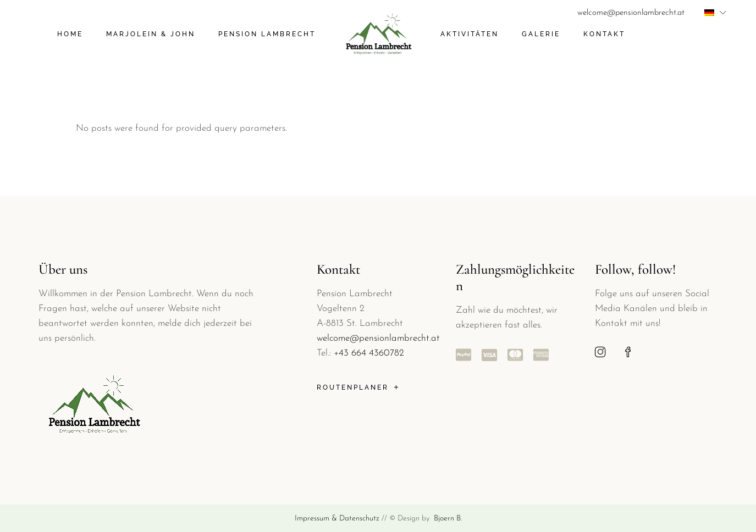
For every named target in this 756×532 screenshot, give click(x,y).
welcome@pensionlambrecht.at (631, 13)
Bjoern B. (447, 519)
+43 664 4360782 (369, 353)
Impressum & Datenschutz (337, 519)
